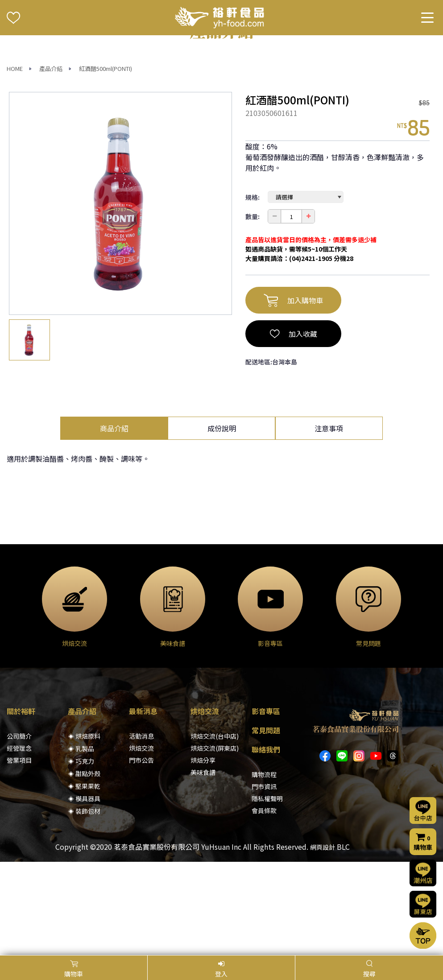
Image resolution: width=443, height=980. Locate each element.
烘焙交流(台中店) (215, 829)
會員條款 (264, 904)
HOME (15, 162)
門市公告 (141, 853)
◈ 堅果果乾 (84, 879)
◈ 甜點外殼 (84, 867)
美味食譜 (203, 865)
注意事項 (329, 521)
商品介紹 (114, 521)
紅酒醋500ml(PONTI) (106, 162)
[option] (120, 297)
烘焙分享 (203, 853)
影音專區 (266, 804)
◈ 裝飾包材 (84, 904)
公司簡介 (19, 829)
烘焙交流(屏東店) (215, 841)
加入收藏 (294, 427)
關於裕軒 (21, 804)
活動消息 (141, 829)
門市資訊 (264, 880)
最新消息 (143, 804)
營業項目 (19, 853)
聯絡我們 (266, 843)
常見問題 (266, 823)
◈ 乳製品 (81, 842)
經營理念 (19, 841)
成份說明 (222, 521)
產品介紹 (51, 162)
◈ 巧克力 (81, 854)
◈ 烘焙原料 (84, 829)
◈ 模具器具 (84, 892)
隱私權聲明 (267, 892)
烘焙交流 (141, 841)
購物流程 (264, 868)
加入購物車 (293, 393)
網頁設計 (323, 940)
